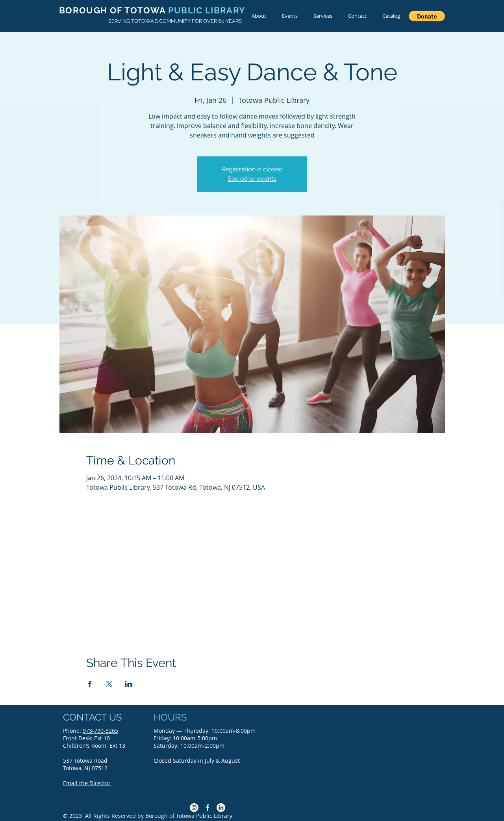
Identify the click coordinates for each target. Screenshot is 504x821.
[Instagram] (194, 808)
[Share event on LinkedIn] (129, 684)
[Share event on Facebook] (90, 684)
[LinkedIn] (221, 808)
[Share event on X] (109, 684)
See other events (252, 179)
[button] (427, 16)
